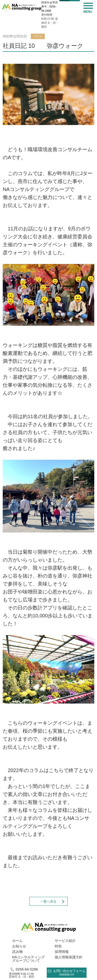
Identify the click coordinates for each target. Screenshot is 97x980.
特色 (58, 946)
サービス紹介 (65, 941)
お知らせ (19, 946)
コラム (38, 36)
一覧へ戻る (48, 901)
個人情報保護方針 (69, 957)
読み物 (17, 952)
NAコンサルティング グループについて (28, 959)
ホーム (17, 941)
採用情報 (62, 952)
